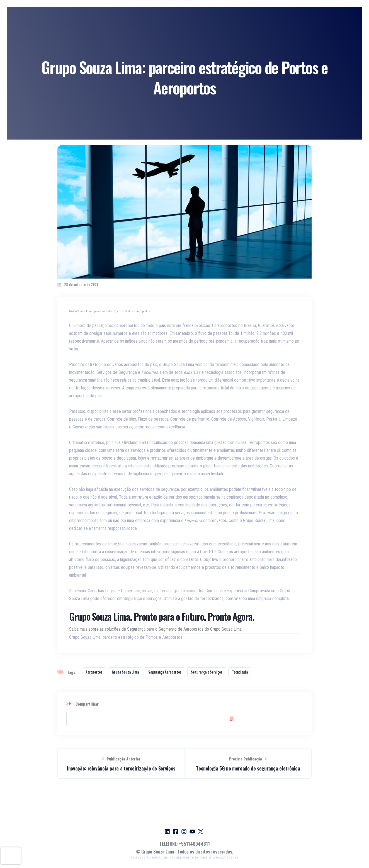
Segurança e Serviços (207, 672)
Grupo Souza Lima (125, 672)
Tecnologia (240, 672)
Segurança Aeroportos (165, 672)
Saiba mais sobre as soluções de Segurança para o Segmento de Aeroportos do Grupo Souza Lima (155, 629)
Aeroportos (94, 672)
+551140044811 (194, 844)
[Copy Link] (153, 719)
